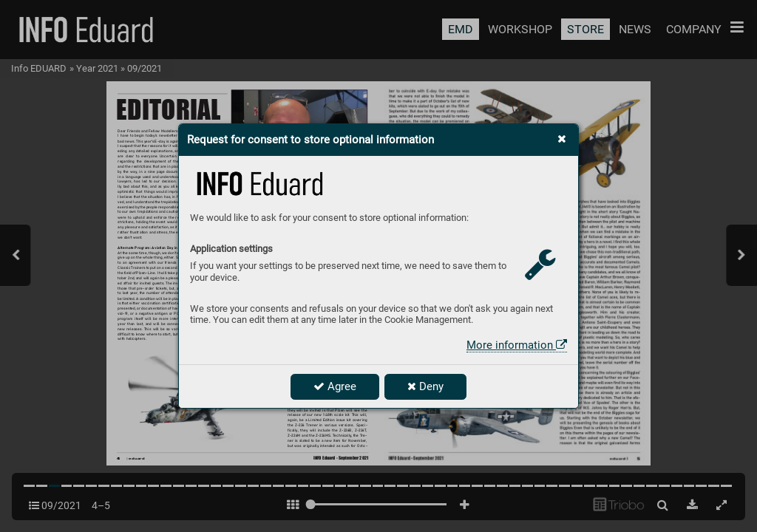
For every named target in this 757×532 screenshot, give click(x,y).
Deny (425, 386)
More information (517, 345)
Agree (335, 386)
